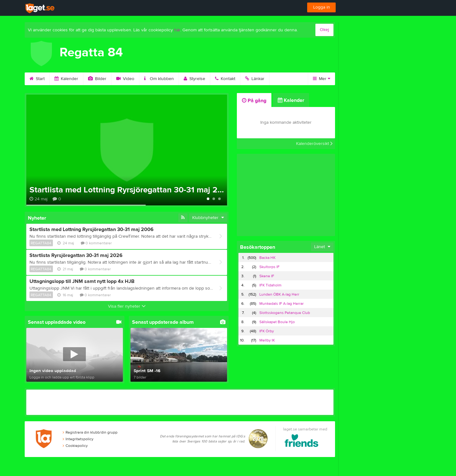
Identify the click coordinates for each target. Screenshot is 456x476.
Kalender (66, 79)
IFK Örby (267, 331)
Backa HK (267, 258)
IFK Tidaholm (270, 285)
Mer (322, 79)
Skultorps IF (269, 267)
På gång (254, 101)
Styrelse (194, 79)
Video (125, 79)
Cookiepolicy (75, 446)
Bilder (97, 79)
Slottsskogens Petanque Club (285, 313)
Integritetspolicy (78, 439)
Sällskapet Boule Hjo (277, 322)
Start (37, 79)
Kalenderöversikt (314, 144)
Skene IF (267, 276)
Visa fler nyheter (127, 306)
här (177, 30)
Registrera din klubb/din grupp (90, 432)
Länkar (255, 79)
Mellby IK (267, 340)
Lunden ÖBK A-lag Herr (279, 294)
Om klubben (159, 79)
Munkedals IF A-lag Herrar (282, 304)
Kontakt (225, 79)
